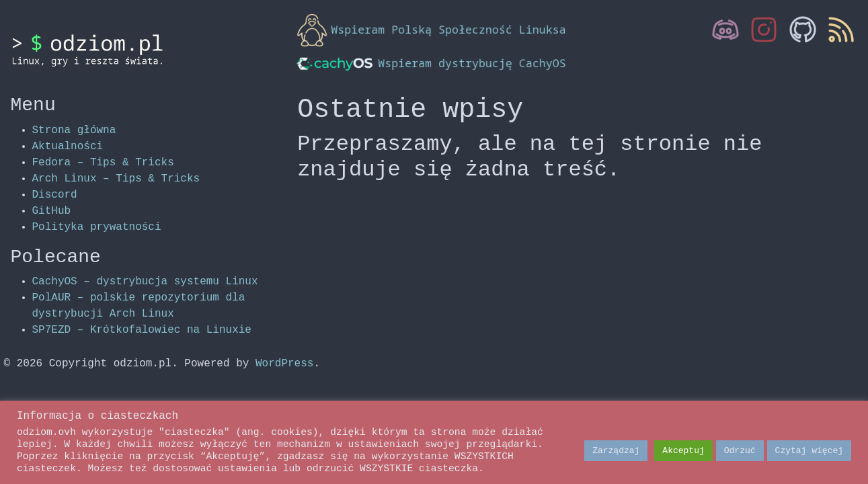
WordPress (284, 364)
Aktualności (68, 147)
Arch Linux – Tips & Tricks (116, 179)
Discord (55, 195)
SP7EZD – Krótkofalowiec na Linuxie (142, 330)
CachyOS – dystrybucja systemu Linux (145, 282)
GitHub (52, 211)
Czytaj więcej (809, 450)
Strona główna (74, 130)
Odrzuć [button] (740, 450)
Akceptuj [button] (683, 450)
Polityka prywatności (97, 227)
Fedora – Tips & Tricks (103, 163)
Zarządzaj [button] (616, 450)
